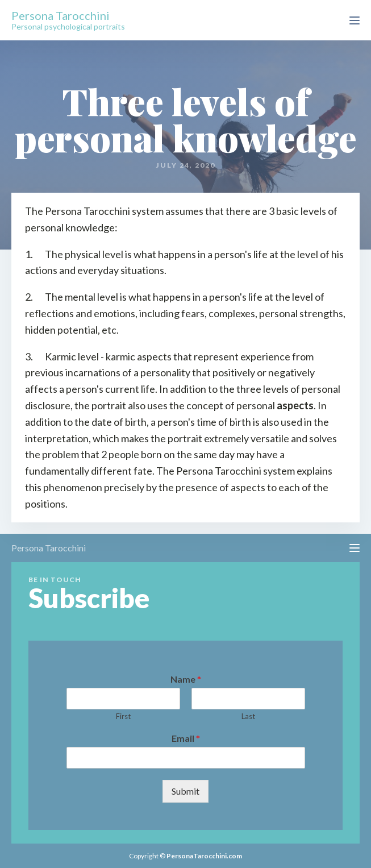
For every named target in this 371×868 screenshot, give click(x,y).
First (123, 716)
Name (186, 679)
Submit (185, 791)
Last (248, 716)
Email (186, 738)
